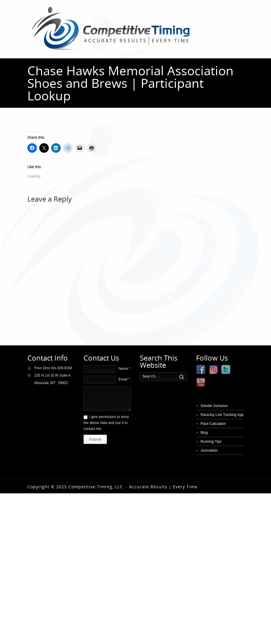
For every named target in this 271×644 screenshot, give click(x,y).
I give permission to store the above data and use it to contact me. (106, 423)
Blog (204, 433)
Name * (124, 369)
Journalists (209, 450)
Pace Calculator (213, 424)
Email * (124, 379)
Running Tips (211, 442)
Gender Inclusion (214, 406)
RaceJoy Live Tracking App (222, 415)
